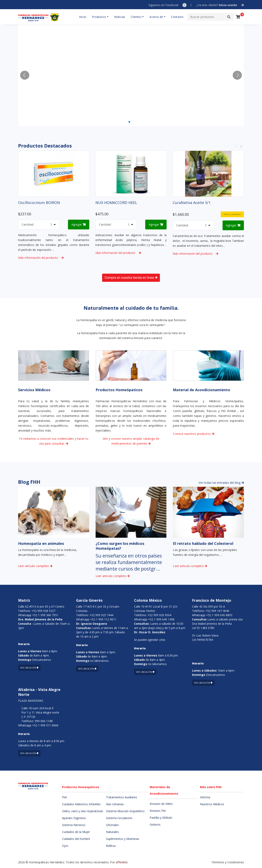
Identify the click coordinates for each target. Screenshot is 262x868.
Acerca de (156, 17)
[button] (237, 75)
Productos (99, 17)
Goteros (155, 824)
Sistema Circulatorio (119, 818)
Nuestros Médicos (212, 804)
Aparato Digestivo (74, 818)
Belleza (111, 846)
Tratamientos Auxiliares (122, 797)
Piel (64, 797)
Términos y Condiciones (228, 862)
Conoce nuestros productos (193, 434)
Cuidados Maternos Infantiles (81, 804)
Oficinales (112, 825)
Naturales (112, 832)
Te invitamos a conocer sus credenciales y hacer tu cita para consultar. (54, 441)
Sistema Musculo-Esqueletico (125, 811)
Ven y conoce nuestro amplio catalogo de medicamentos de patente (131, 441)
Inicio (83, 17)
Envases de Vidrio (161, 804)
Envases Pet (158, 811)
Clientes (136, 17)
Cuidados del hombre (76, 839)
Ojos (65, 846)
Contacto (177, 17)
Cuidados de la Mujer (76, 832)
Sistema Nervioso (74, 825)
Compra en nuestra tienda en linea (131, 278)
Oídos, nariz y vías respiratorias (83, 811)
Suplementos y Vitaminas (123, 839)
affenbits (122, 862)
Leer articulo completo (35, 566)
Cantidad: (28, 224)
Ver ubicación (29, 668)
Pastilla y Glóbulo (161, 818)
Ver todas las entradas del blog (221, 483)
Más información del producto (41, 258)
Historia (205, 797)
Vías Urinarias (115, 804)
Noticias (120, 17)
